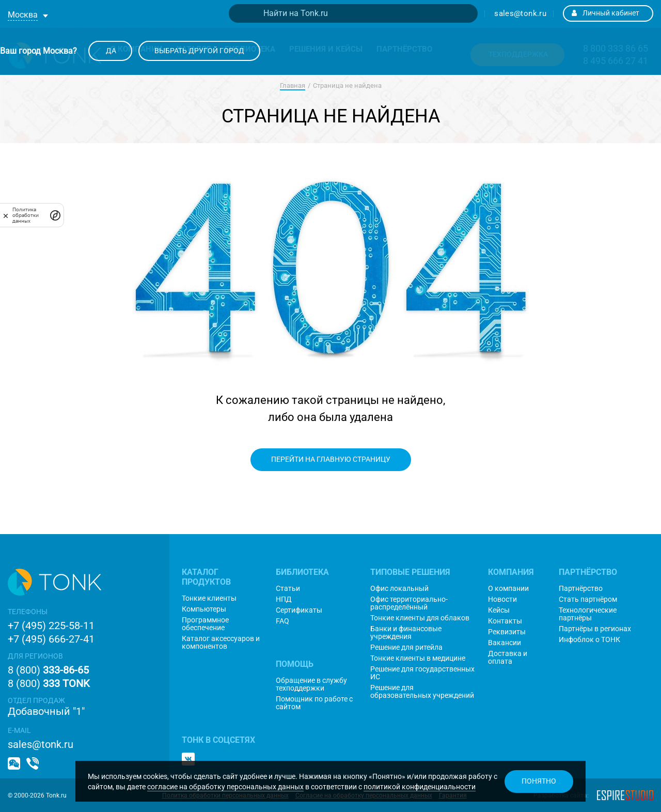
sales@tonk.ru (520, 13)
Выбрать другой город (199, 51)
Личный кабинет (605, 13)
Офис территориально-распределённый (409, 603)
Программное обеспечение (205, 624)
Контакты (505, 621)
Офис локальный (399, 589)
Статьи (288, 589)
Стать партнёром (588, 599)
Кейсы (499, 610)
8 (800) (48, 670)
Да (110, 51)
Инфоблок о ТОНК (589, 640)
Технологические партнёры (588, 614)
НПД (284, 599)
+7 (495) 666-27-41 (51, 639)
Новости (502, 599)
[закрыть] (6, 215)
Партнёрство (581, 589)
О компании (508, 589)
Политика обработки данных (26, 215)
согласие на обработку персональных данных (225, 787)
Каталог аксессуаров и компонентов (221, 643)
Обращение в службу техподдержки (311, 684)
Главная (293, 85)
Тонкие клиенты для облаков (420, 618)
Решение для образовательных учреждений (422, 692)
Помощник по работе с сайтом (314, 703)
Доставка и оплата (508, 658)
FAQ (282, 621)
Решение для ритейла (406, 647)
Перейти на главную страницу (331, 459)
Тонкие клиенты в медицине (418, 658)
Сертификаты (299, 610)
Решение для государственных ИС (422, 673)
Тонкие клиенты (209, 598)
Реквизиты (507, 632)
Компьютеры (204, 609)
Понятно (539, 781)
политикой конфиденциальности (420, 787)
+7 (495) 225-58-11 (51, 626)
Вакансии (505, 643)
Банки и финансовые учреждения (406, 633)
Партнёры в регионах (595, 629)
